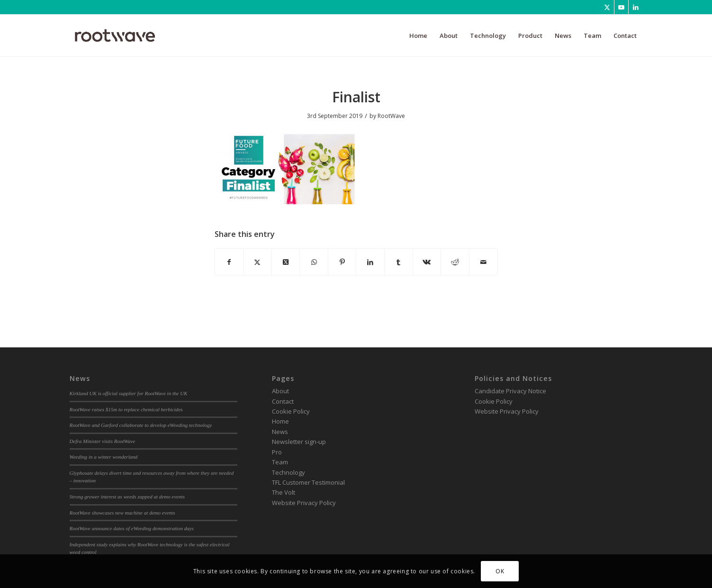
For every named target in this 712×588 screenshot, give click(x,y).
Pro (277, 452)
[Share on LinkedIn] (370, 262)
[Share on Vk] (427, 262)
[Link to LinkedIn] (636, 7)
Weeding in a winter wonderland (104, 457)
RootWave (391, 116)
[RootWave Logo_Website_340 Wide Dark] (115, 36)
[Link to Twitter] (607, 7)
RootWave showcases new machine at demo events (122, 513)
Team (280, 462)
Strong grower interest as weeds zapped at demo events (127, 497)
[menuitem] (418, 36)
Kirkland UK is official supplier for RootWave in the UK (129, 393)
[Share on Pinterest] (342, 262)
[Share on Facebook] (229, 262)
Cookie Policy (291, 411)
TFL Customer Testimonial (308, 482)
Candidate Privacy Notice (510, 391)
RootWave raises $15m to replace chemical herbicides (126, 409)
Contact (283, 401)
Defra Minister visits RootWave (103, 441)
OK (500, 571)
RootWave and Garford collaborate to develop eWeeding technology (141, 425)
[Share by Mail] (483, 262)
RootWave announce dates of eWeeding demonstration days (132, 528)
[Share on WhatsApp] (314, 262)
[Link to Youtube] (621, 7)
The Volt (284, 492)
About (280, 391)
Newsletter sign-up (299, 442)
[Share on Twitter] (257, 262)
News (280, 432)
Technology (288, 472)
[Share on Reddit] (455, 262)
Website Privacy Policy (304, 503)
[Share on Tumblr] (399, 262)
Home (280, 421)
